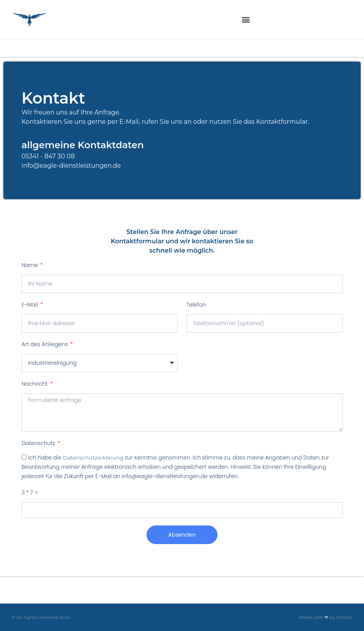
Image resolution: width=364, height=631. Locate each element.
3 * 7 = (30, 492)
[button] (246, 19)
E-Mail (30, 305)
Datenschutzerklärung (93, 458)
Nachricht (35, 384)
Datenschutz (39, 443)
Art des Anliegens (45, 344)
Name (30, 265)
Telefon (196, 305)
